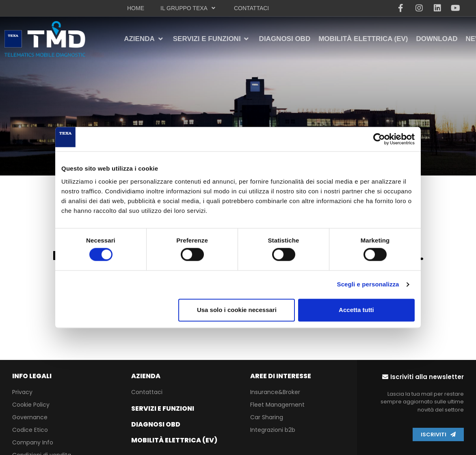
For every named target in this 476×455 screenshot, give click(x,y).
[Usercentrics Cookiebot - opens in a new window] (379, 139)
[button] (423, 377)
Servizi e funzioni (163, 408)
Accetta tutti (356, 310)
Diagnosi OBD (156, 424)
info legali (32, 376)
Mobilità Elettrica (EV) (174, 440)
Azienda (146, 376)
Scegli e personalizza (368, 285)
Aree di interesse (281, 376)
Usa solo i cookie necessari (237, 310)
